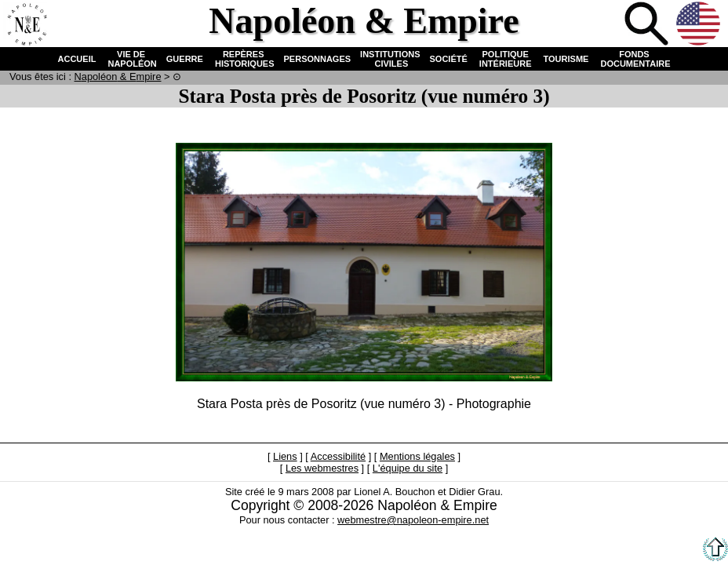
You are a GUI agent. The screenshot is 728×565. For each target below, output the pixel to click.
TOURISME (566, 59)
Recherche (648, 25)
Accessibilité (338, 456)
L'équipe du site (408, 468)
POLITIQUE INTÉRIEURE (506, 59)
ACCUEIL (77, 59)
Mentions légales (417, 456)
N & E (118, 77)
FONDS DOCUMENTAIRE (634, 59)
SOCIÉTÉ (449, 59)
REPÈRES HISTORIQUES (244, 59)
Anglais (700, 25)
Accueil (27, 25)
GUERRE (185, 59)
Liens (285, 456)
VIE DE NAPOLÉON (131, 59)
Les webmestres (322, 468)
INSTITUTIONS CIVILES (390, 59)
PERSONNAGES (318, 59)
